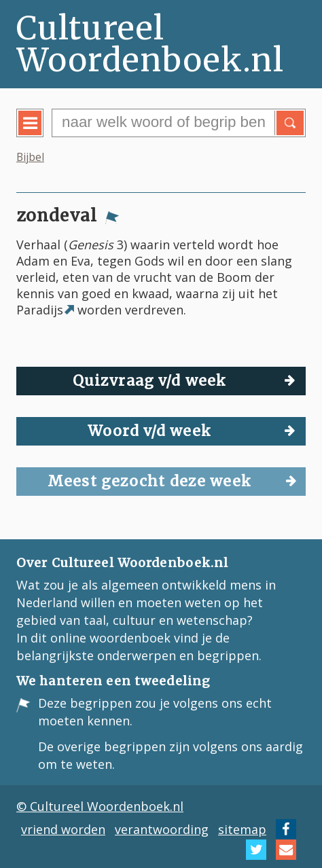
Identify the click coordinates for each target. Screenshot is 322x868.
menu (40, 133)
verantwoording (162, 829)
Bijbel (30, 157)
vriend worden (63, 829)
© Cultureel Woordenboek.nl (100, 806)
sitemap (242, 829)
